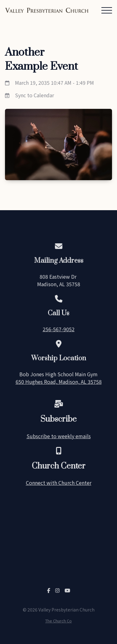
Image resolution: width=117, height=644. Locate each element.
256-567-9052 (59, 329)
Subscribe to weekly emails (59, 436)
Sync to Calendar (34, 95)
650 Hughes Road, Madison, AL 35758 (59, 382)
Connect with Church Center (59, 483)
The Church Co (58, 621)
